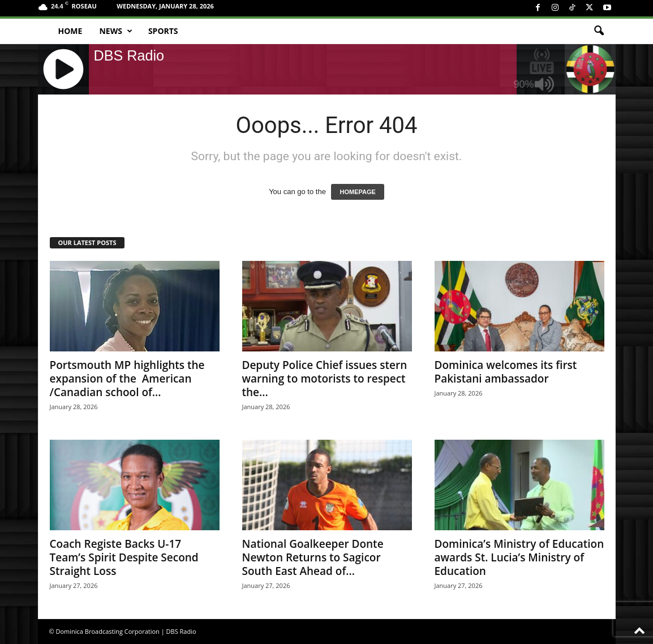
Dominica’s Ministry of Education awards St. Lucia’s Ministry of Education (519, 557)
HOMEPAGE (357, 192)
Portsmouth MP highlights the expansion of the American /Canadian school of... (127, 379)
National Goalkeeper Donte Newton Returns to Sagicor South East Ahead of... (313, 557)
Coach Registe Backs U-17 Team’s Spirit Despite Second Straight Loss (124, 557)
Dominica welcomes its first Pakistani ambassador (506, 372)
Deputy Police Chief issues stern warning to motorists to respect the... (325, 379)
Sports (163, 31)
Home (70, 31)
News (115, 31)
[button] (599, 31)
